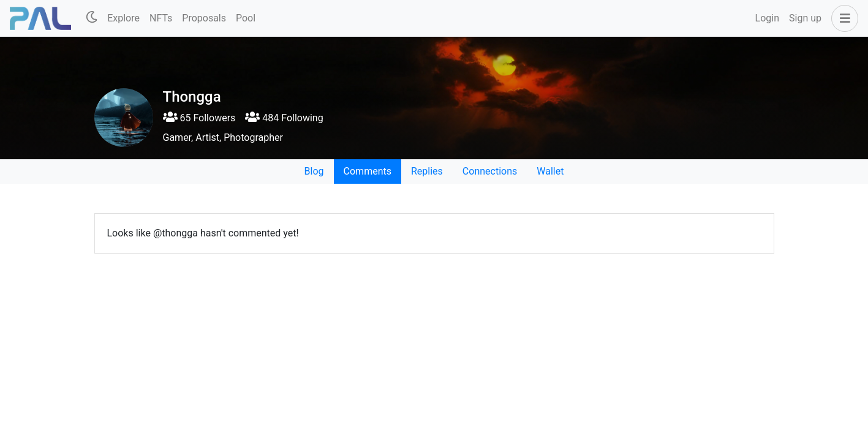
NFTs (161, 18)
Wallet (550, 171)
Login (767, 18)
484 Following (284, 118)
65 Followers (199, 118)
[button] (842, 18)
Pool (246, 18)
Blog (314, 171)
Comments (368, 171)
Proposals (204, 18)
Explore (123, 18)
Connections (490, 171)
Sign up (805, 18)
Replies (427, 171)
